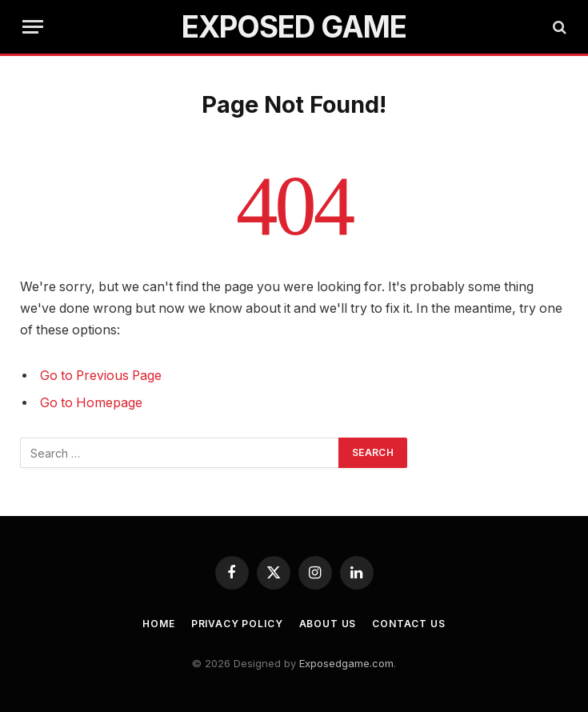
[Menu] (33, 27)
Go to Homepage (91, 403)
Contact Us (408, 624)
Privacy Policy (237, 624)
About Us (328, 624)
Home (158, 624)
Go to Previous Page (101, 376)
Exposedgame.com (346, 663)
